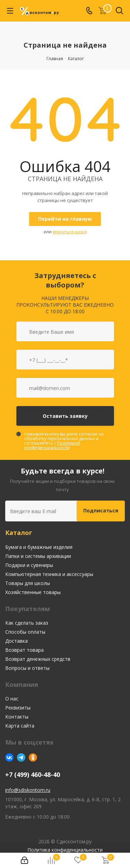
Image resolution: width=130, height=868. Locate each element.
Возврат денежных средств (38, 659)
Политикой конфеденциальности (52, 445)
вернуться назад (70, 232)
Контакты (17, 717)
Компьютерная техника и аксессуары (49, 574)
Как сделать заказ (27, 623)
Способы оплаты (25, 632)
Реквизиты (18, 708)
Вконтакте (9, 757)
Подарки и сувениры (29, 565)
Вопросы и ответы (27, 668)
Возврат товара (24, 650)
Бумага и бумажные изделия (39, 547)
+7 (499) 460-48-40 (33, 775)
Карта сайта (20, 726)
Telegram (21, 757)
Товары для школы (28, 583)
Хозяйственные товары (33, 592)
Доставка (16, 641)
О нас (12, 699)
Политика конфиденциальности (65, 850)
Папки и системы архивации (38, 556)
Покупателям (28, 609)
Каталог (19, 533)
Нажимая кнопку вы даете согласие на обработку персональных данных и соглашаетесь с (64, 441)
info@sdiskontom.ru (28, 790)
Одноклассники (33, 757)
